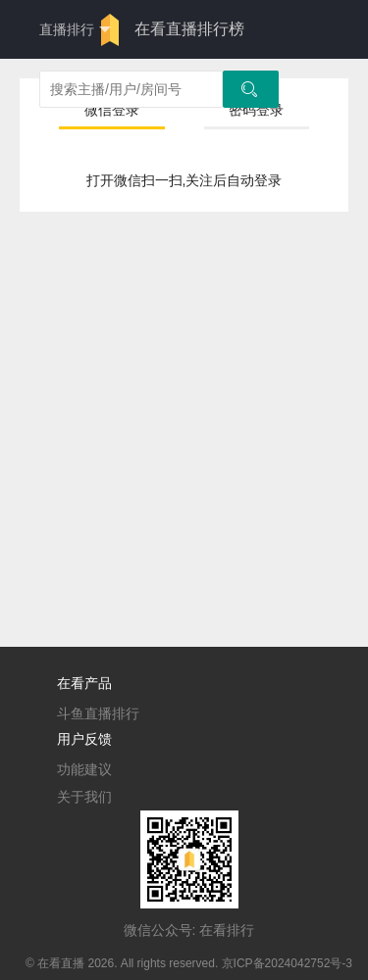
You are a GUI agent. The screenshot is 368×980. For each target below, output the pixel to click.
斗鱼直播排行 (98, 713)
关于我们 (84, 797)
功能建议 (84, 769)
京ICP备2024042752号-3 (287, 963)
